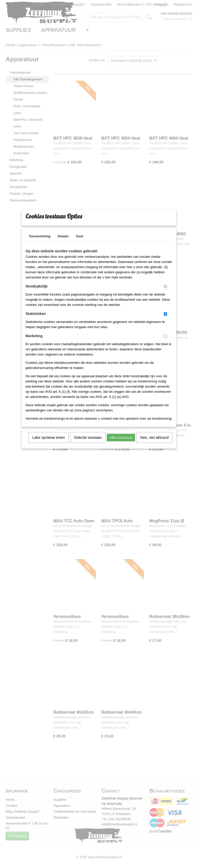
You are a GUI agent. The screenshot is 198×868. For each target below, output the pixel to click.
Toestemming (40, 243)
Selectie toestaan (88, 444)
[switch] (165, 293)
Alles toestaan (121, 444)
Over (80, 243)
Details (63, 243)
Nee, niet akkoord (154, 444)
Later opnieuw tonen (49, 444)
